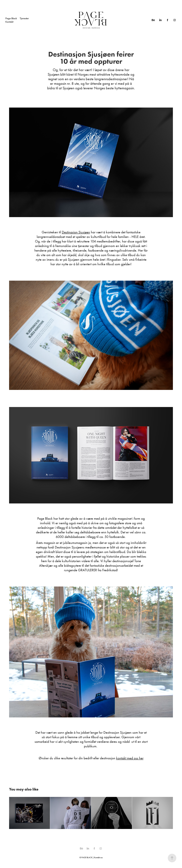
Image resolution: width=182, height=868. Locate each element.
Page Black (11, 18)
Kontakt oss (98, 858)
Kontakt (9, 22)
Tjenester (24, 18)
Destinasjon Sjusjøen (76, 232)
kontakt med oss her (130, 758)
